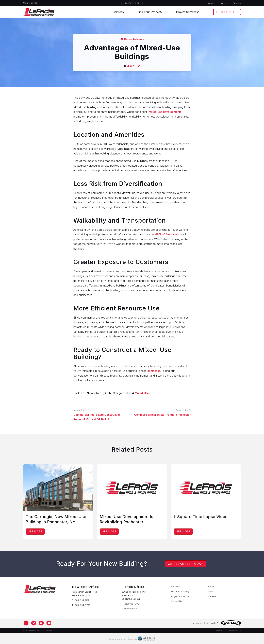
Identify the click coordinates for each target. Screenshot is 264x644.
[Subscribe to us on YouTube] (49, 623)
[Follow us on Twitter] (34, 623)
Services (118, 12)
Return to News (132, 39)
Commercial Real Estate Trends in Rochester (162, 415)
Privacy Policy (235, 630)
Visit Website (129, 609)
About (211, 3)
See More (35, 531)
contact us (154, 371)
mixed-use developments (165, 112)
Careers (237, 3)
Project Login (132, 3)
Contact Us (227, 12)
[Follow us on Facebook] (26, 623)
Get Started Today (186, 564)
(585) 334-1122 (31, 3)
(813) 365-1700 (131, 604)
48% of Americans (167, 234)
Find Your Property (150, 12)
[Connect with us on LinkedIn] (41, 623)
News (224, 3)
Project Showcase (188, 12)
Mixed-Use (133, 66)
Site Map (219, 630)
